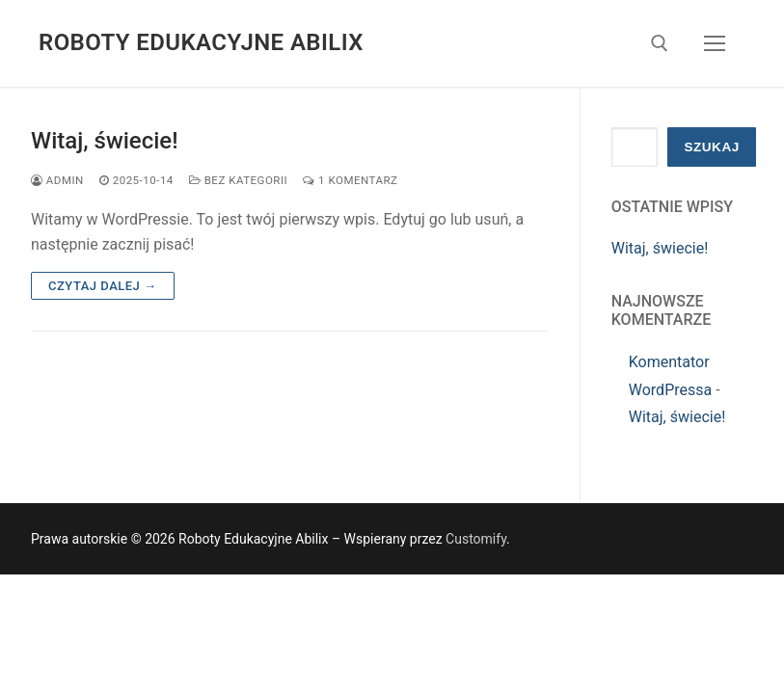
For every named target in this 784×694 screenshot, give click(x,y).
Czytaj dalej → (103, 286)
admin (57, 180)
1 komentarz (350, 180)
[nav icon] (715, 43)
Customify (476, 539)
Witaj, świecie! (105, 141)
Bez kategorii (238, 180)
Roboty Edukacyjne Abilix (201, 42)
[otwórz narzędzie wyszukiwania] (660, 43)
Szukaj (711, 147)
